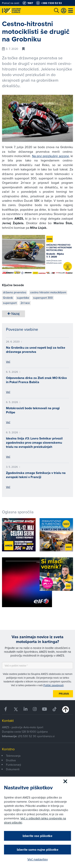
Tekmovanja (13, 756)
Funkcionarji (13, 765)
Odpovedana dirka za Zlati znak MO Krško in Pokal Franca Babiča (36, 380)
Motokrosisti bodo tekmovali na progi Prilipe (33, 410)
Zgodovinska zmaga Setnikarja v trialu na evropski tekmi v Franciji (36, 475)
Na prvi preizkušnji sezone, (51, 156)
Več (8, 362)
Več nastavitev (38, 859)
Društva (11, 760)
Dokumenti (13, 769)
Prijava (64, 694)
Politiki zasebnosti (53, 685)
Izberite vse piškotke (37, 836)
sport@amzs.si (46, 736)
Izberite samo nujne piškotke (38, 850)
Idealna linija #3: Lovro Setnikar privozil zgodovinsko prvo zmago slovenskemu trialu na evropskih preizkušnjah (34, 443)
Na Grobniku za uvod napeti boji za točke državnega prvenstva (36, 350)
